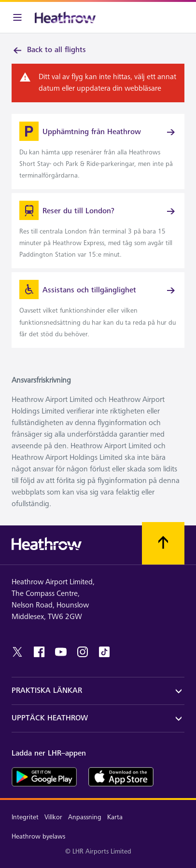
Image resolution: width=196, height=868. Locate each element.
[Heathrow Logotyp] (65, 17)
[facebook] (39, 652)
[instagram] (83, 652)
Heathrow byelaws (38, 836)
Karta (115, 817)
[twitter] (17, 652)
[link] (98, 152)
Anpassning (85, 817)
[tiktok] (104, 652)
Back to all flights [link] (49, 50)
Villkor (53, 817)
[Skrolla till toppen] (163, 543)
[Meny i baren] (17, 17)
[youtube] (61, 652)
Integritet (25, 817)
